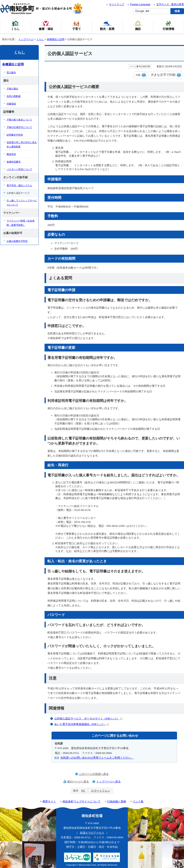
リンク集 (138, 802)
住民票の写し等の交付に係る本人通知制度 (22, 145)
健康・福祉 (46, 25)
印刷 (138, 75)
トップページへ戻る (108, 782)
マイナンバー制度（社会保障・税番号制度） (21, 223)
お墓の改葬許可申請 (17, 241)
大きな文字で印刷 (163, 75)
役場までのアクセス (92, 833)
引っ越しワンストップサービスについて (22, 203)
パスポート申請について (19, 169)
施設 (138, 25)
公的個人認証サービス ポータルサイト (88, 719)
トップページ (26, 39)
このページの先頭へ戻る (94, 774)
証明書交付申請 (15, 135)
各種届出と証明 (56, 39)
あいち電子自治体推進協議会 (82, 724)
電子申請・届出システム (19, 185)
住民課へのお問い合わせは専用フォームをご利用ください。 (97, 758)
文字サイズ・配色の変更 (170, 4)
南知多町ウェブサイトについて (82, 802)
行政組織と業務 (117, 802)
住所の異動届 (14, 96)
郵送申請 (11, 154)
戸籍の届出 (12, 89)
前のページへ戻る (78, 782)
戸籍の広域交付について (19, 127)
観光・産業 (107, 25)
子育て (77, 25)
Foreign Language (140, 4)
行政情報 (169, 25)
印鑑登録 (11, 104)
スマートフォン (101, 791)
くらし (40, 39)
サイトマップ (117, 4)
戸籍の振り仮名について (19, 120)
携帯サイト (49, 802)
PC (83, 791)
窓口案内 (11, 73)
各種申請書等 (14, 162)
